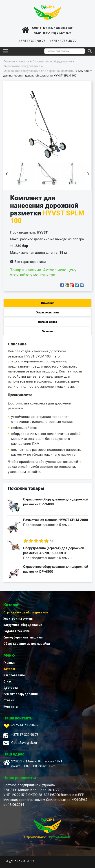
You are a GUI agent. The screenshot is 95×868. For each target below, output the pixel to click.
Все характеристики (28, 262)
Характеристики (47, 312)
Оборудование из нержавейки (27, 643)
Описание (48, 303)
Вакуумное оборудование (23, 625)
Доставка (11, 687)
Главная (9, 662)
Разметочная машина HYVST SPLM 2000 (56, 520)
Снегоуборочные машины (23, 637)
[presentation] (7, 173)
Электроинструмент (19, 618)
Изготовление (14, 675)
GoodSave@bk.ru (24, 743)
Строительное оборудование (26, 612)
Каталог (9, 669)
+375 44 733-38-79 (63, 41)
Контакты (11, 706)
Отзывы (48, 331)
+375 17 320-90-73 (32, 41)
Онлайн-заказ (47, 322)
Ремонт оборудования (21, 694)
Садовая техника (17, 631)
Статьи (9, 700)
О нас (7, 681)
